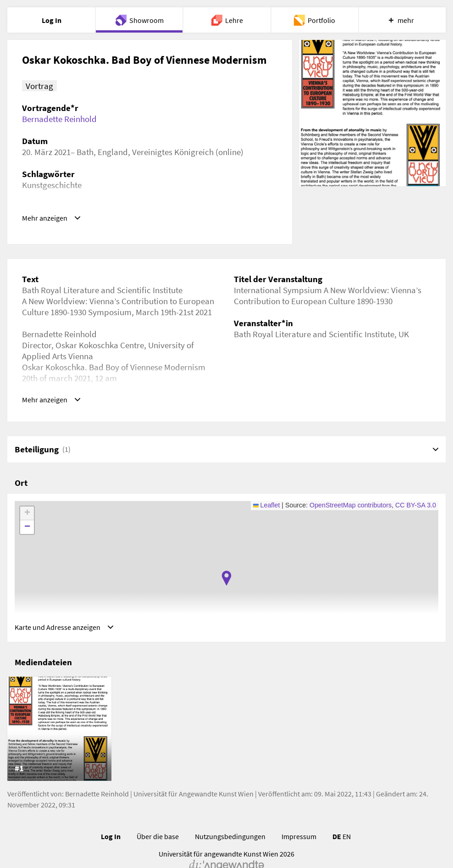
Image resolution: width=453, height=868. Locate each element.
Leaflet (267, 509)
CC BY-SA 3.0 (416, 509)
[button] (226, 582)
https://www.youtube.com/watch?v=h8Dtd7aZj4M (113, 218)
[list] (226, 736)
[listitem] (59, 736)
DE (337, 844)
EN (347, 844)
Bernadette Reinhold (59, 119)
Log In (111, 844)
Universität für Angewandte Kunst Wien (193, 801)
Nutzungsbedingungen (230, 844)
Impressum (299, 844)
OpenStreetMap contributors (351, 509)
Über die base (158, 844)
